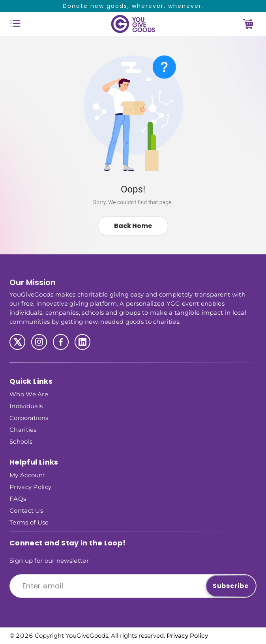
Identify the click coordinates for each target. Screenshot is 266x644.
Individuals (26, 406)
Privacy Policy (30, 486)
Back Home (133, 226)
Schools (21, 441)
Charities (23, 429)
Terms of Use (29, 522)
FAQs (18, 498)
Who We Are (29, 394)
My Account (27, 475)
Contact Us (26, 510)
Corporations (29, 417)
